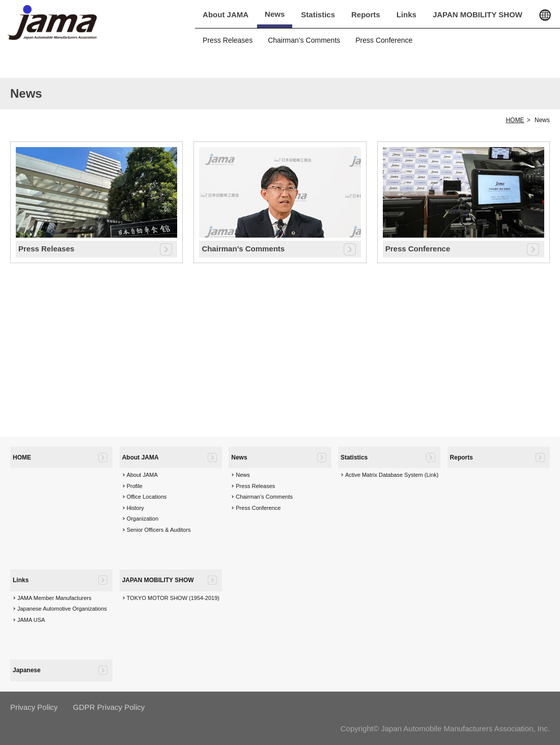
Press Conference (384, 40)
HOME (515, 120)
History (135, 508)
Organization (143, 519)
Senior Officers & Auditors (159, 530)
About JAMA (226, 15)
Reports (366, 15)
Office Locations (147, 497)
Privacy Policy (34, 707)
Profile (135, 486)
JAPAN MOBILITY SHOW (478, 15)
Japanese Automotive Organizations (62, 609)
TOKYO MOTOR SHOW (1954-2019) (173, 598)
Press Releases (228, 40)
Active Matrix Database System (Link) (392, 475)
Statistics (318, 15)
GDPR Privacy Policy (109, 707)
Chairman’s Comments (304, 40)
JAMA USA (31, 620)
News (275, 14)
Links (407, 15)
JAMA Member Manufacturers (54, 598)
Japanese (27, 670)
